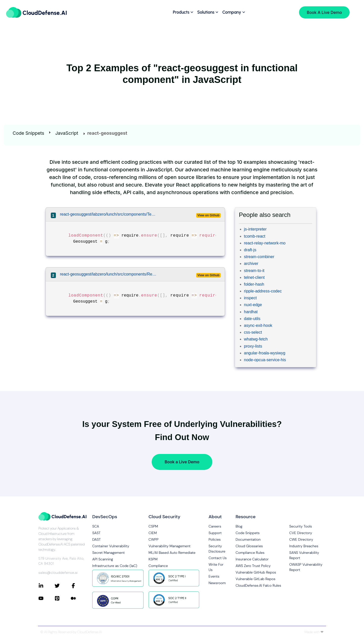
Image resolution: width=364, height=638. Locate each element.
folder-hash (254, 284)
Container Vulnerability (111, 546)
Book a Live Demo (182, 462)
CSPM (153, 526)
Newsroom (217, 583)
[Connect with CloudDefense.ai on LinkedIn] (47, 586)
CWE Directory (301, 539)
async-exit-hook (258, 325)
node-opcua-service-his (265, 360)
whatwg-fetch (256, 339)
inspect (250, 298)
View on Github (208, 215)
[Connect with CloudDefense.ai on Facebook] (79, 586)
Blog (239, 526)
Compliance (158, 566)
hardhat (251, 312)
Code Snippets (28, 133)
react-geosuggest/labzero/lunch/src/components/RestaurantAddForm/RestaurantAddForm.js (108, 274)
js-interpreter (255, 229)
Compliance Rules (250, 553)
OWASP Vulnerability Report (306, 567)
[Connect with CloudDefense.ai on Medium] (79, 598)
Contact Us (218, 558)
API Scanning (103, 559)
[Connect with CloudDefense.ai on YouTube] (47, 598)
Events (214, 576)
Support (215, 533)
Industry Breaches (304, 546)
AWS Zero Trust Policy (253, 566)
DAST (97, 539)
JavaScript (67, 133)
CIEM (153, 533)
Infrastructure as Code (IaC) (115, 566)
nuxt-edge (253, 305)
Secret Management (108, 553)
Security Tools (301, 526)
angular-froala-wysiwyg (265, 353)
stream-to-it (254, 271)
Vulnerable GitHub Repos (256, 572)
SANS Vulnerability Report (304, 555)
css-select (253, 332)
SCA (96, 526)
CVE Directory (301, 533)
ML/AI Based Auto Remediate (172, 553)
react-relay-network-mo (265, 243)
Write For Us (216, 567)
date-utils (252, 319)
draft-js (250, 250)
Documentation (248, 539)
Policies (215, 539)
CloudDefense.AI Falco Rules (258, 585)
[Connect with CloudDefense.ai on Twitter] (63, 586)
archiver (251, 264)
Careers (215, 526)
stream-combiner (259, 257)
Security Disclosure (217, 549)
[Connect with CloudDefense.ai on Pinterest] (63, 598)
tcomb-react (255, 236)
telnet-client (254, 277)
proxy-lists (253, 346)
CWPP (154, 539)
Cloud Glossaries (249, 546)
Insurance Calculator (252, 559)
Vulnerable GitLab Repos (255, 579)
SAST (96, 533)
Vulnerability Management (170, 546)
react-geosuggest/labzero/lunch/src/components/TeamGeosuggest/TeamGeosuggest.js (108, 214)
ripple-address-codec (263, 291)
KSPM (153, 559)
